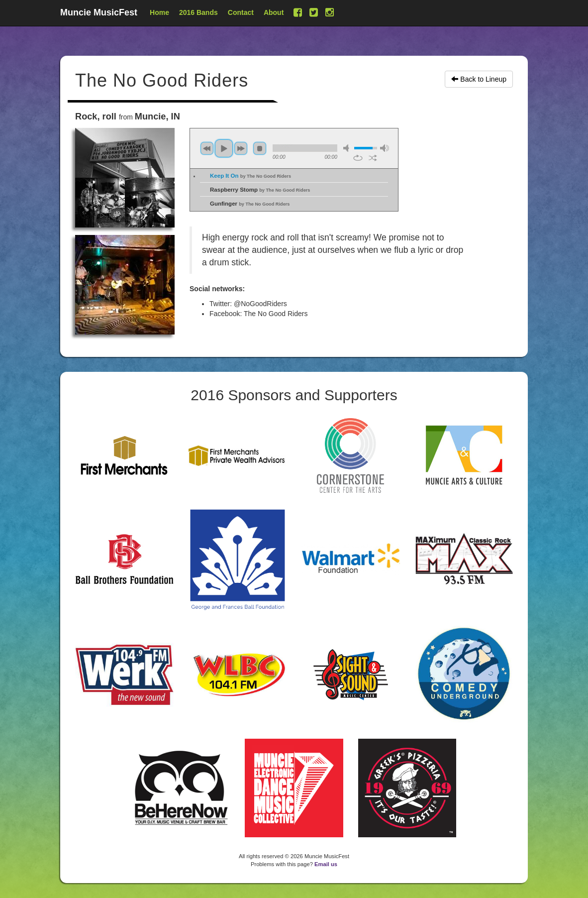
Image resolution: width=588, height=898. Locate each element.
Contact (241, 12)
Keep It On (250, 176)
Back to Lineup (479, 79)
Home (159, 12)
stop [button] (260, 148)
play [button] (224, 148)
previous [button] (207, 148)
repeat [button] (358, 158)
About (274, 12)
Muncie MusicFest (99, 12)
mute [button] (348, 148)
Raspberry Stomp (260, 190)
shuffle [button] (373, 158)
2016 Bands (198, 12)
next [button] (241, 148)
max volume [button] (385, 148)
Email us (326, 864)
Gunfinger (250, 204)
